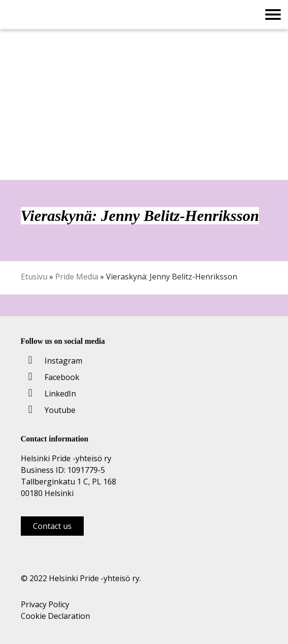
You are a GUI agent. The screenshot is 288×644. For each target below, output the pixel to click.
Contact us (52, 526)
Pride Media (77, 277)
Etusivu (34, 277)
